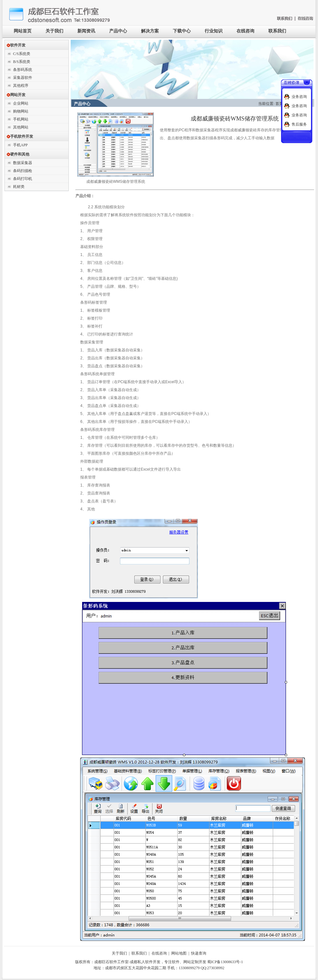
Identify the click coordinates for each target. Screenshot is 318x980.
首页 (279, 104)
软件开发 (16, 45)
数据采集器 (23, 163)
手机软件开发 (20, 136)
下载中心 (182, 31)
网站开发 (16, 95)
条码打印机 (23, 179)
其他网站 (21, 127)
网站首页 (23, 31)
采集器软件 (23, 78)
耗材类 (19, 187)
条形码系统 (23, 70)
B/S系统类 (22, 62)
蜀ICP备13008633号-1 (225, 962)
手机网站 (21, 119)
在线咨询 (245, 31)
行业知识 (214, 31)
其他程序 (21, 86)
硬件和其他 (18, 154)
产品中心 (118, 31)
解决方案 (150, 31)
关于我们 (54, 31)
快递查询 (199, 953)
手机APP (20, 145)
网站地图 (179, 953)
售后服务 (299, 124)
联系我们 (277, 31)
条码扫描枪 (23, 171)
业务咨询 (299, 97)
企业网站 (21, 103)
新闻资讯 (86, 31)
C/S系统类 (22, 54)
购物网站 (21, 111)
